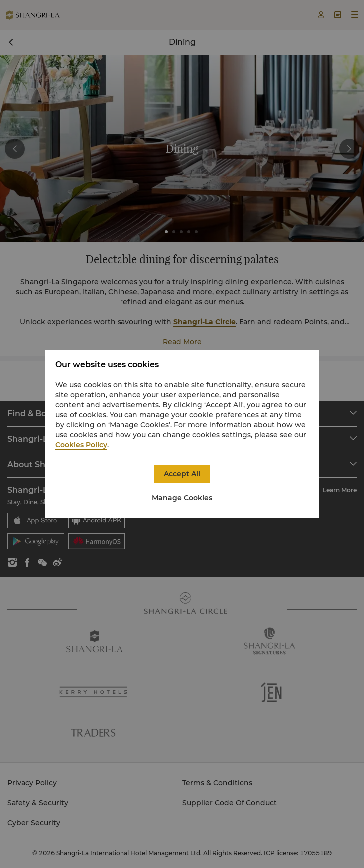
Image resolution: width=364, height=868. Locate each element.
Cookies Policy (81, 445)
